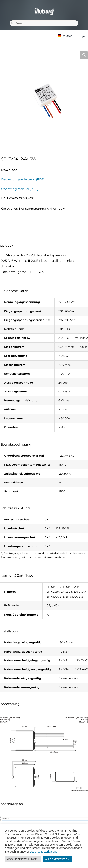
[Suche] (13, 23)
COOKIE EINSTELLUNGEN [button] (23, 859)
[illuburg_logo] (44, 7)
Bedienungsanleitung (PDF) (23, 179)
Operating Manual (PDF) (20, 189)
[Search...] (44, 23)
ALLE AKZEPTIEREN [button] (57, 859)
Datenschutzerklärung (44, 852)
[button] (84, 55)
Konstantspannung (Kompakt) (43, 209)
